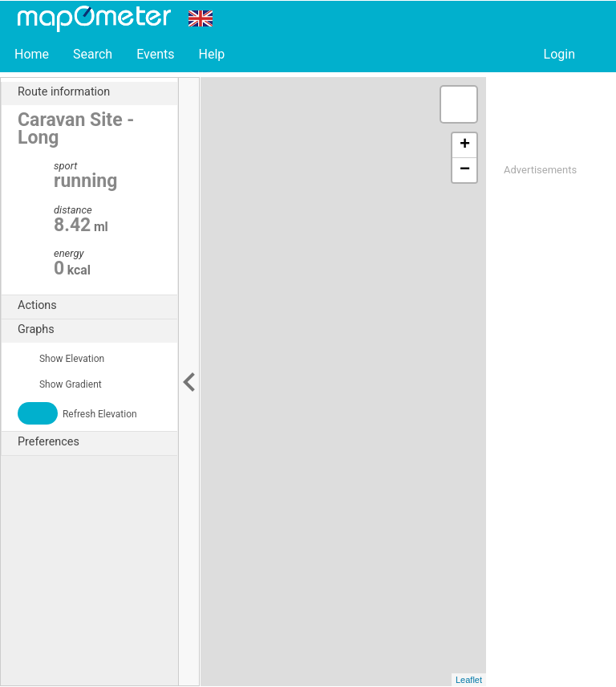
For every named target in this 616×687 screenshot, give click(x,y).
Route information (97, 92)
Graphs (97, 330)
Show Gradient (60, 384)
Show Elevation (61, 359)
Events (155, 54)
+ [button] (465, 145)
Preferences (97, 442)
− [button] (465, 170)
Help (211, 54)
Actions (97, 306)
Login (559, 54)
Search (93, 54)
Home (32, 54)
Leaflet (469, 680)
